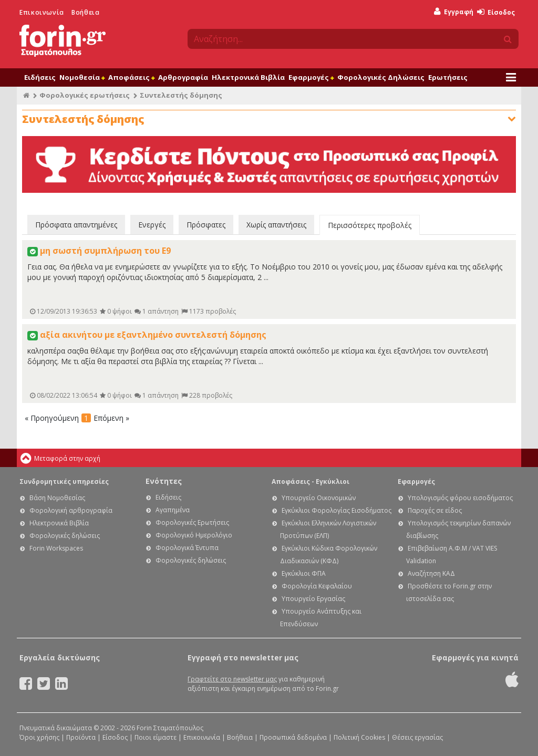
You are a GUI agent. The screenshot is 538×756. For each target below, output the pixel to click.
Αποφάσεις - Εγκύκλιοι (311, 481)
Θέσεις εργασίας (417, 737)
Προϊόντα (81, 737)
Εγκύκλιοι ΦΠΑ (304, 573)
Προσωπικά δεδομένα (293, 737)
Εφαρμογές (311, 77)
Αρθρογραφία (183, 77)
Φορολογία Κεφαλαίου (317, 586)
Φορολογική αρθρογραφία (71, 510)
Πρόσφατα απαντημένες (76, 225)
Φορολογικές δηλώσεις (65, 536)
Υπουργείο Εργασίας (313, 599)
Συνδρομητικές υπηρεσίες (64, 481)
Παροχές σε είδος (435, 510)
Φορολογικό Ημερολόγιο (194, 535)
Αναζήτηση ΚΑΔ (431, 573)
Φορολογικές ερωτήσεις (85, 95)
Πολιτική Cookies (359, 737)
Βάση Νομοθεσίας (57, 498)
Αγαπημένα (173, 510)
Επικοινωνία (42, 12)
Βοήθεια (85, 12)
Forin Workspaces (56, 548)
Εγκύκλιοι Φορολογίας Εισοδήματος (337, 510)
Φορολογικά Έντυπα (187, 548)
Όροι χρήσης (39, 737)
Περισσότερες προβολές (370, 225)
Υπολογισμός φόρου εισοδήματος (460, 498)
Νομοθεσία (82, 77)
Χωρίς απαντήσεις (276, 225)
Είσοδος (496, 12)
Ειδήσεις (40, 77)
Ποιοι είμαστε (156, 737)
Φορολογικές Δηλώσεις (381, 77)
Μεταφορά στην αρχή (67, 458)
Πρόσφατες (206, 225)
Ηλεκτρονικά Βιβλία (248, 77)
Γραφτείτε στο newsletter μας (232, 679)
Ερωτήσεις (448, 77)
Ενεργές (152, 225)
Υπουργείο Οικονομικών (319, 498)
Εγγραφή (454, 12)
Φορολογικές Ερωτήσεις (192, 522)
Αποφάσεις (131, 77)
